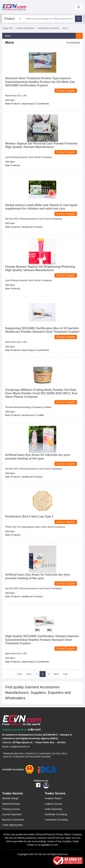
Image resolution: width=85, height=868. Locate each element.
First (20, 674)
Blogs (56, 754)
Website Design (10, 798)
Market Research (11, 804)
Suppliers (45, 754)
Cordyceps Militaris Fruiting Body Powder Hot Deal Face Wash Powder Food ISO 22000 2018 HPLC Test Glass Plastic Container (41, 393)
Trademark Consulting (56, 820)
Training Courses (11, 809)
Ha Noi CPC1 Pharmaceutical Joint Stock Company (34, 219)
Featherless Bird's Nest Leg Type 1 (29, 516)
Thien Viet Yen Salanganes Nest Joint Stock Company (35, 527)
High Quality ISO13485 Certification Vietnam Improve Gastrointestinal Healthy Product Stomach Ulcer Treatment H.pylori (42, 640)
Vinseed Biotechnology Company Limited (28, 407)
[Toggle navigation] (79, 7)
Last (65, 674)
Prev (29, 674)
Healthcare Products (48, 28)
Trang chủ (8, 28)
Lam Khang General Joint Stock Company (28, 157)
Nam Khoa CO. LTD (16, 96)
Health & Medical (25, 28)
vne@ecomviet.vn (20, 747)
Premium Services (13, 754)
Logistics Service (53, 804)
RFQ (64, 754)
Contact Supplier (66, 91)
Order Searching (53, 809)
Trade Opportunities (13, 825)
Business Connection (13, 820)
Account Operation (12, 814)
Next (56, 674)
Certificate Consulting (56, 814)
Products (31, 754)
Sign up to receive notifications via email (27, 757)
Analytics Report (53, 798)
